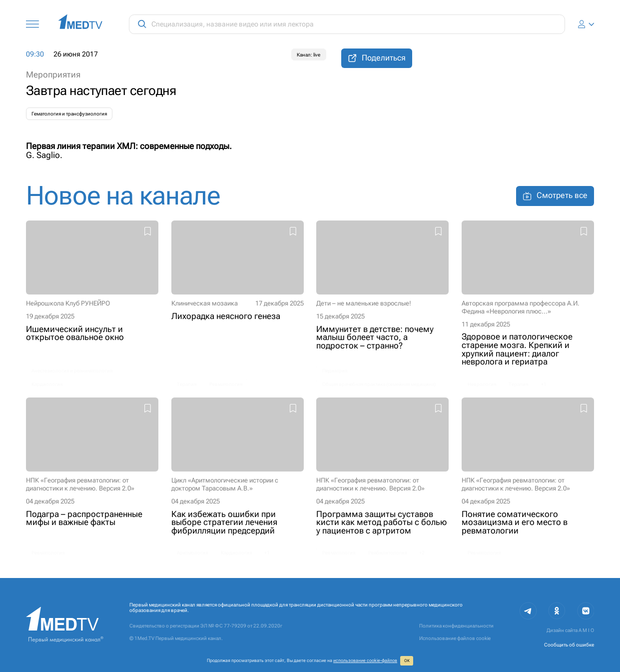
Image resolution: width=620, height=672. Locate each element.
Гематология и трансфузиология (69, 114)
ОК (407, 661)
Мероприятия (53, 75)
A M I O (586, 630)
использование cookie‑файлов (365, 660)
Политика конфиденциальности (456, 626)
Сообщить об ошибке (569, 645)
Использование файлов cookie (455, 638)
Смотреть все (555, 196)
